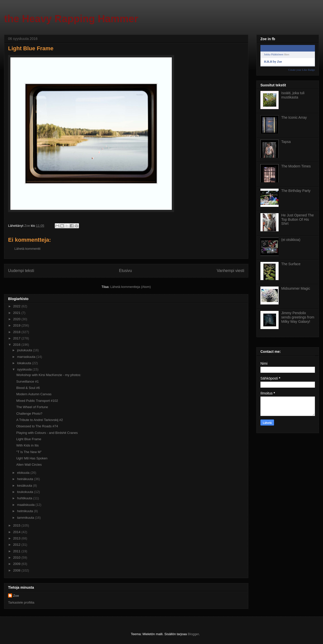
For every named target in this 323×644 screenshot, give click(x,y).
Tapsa (286, 142)
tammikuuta (26, 518)
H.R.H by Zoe (273, 62)
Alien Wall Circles (29, 465)
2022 (17, 306)
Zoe (16, 596)
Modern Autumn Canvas (34, 394)
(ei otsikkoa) (291, 240)
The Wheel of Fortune (32, 407)
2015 (17, 525)
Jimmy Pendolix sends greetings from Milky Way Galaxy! (298, 317)
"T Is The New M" (29, 452)
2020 (17, 319)
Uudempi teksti (21, 271)
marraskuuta (27, 357)
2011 (17, 551)
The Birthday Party (296, 191)
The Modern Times (296, 166)
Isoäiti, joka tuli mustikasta (293, 95)
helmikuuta (25, 511)
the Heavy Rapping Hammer (71, 19)
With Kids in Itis (27, 445)
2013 (17, 538)
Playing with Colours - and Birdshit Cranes (47, 433)
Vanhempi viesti (231, 271)
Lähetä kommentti (27, 249)
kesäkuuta (25, 486)
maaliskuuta (26, 505)
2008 (17, 570)
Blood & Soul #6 (28, 388)
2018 (17, 332)
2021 (17, 313)
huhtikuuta (25, 498)
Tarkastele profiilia (21, 602)
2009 (17, 564)
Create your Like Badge (302, 70)
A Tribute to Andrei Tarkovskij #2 (39, 420)
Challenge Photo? (29, 414)
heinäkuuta (26, 479)
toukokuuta (26, 492)
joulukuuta (25, 350)
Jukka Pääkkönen (274, 54)
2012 (17, 545)
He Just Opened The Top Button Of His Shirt (298, 219)
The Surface (291, 264)
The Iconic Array (294, 117)
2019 (17, 325)
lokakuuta (25, 363)
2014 (17, 532)
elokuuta (24, 473)
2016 (17, 345)
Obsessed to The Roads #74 (37, 426)
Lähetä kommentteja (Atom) (130, 287)
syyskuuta (25, 369)
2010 (17, 558)
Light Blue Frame (29, 439)
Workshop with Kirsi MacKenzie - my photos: (49, 375)
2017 (17, 338)
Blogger (193, 634)
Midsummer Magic (296, 288)
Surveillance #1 (27, 381)
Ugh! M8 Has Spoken (32, 458)
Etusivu (126, 271)
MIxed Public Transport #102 (37, 401)
